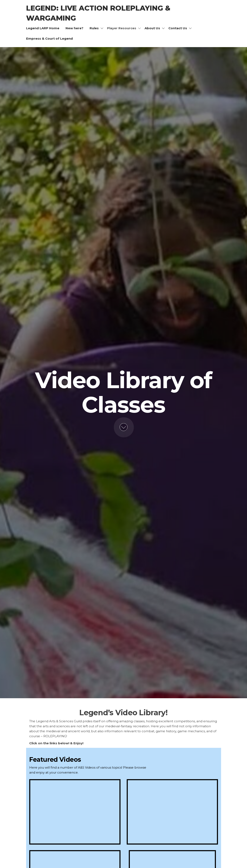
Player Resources (122, 28)
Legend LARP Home (43, 28)
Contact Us (178, 28)
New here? (74, 28)
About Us (152, 28)
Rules (94, 28)
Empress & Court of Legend (49, 39)
